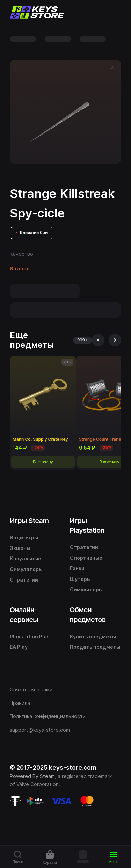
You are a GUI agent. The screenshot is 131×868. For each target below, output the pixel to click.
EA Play (19, 647)
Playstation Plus (30, 636)
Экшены (20, 548)
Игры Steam (29, 521)
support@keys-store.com (40, 730)
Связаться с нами (31, 689)
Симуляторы (26, 569)
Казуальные (26, 558)
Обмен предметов (88, 615)
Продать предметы (95, 647)
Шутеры (80, 579)
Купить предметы (93, 636)
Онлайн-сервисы (24, 615)
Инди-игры (24, 537)
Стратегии (24, 580)
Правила (20, 703)
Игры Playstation (87, 525)
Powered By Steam (32, 776)
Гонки (77, 568)
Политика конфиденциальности (48, 716)
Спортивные (86, 558)
